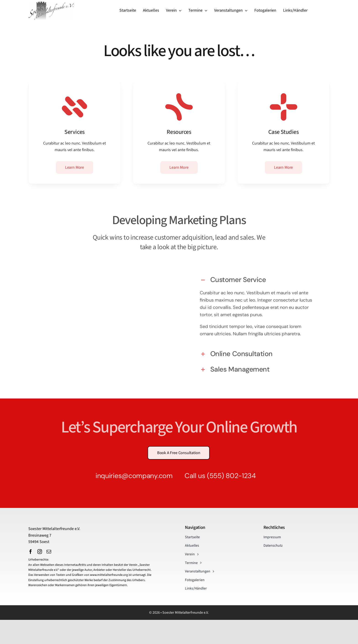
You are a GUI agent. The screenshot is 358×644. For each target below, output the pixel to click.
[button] (257, 277)
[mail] (49, 552)
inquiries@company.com (131, 476)
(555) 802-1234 (228, 476)
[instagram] (40, 552)
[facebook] (31, 552)
